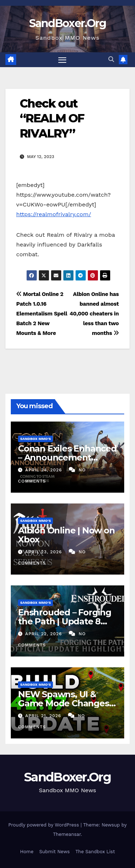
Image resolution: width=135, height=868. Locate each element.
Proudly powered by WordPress (44, 825)
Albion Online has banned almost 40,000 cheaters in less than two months (94, 314)
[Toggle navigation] (62, 60)
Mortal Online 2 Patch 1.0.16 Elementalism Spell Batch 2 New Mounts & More (42, 314)
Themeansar (67, 834)
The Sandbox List (95, 852)
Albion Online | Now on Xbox (66, 535)
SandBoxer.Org (68, 23)
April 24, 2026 (44, 470)
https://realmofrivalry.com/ (54, 214)
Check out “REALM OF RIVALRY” (52, 118)
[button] (111, 59)
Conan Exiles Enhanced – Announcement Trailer (67, 457)
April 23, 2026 (44, 552)
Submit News (55, 852)
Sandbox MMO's (35, 439)
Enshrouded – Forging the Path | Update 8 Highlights (65, 621)
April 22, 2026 (44, 634)
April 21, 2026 (44, 716)
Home (27, 852)
